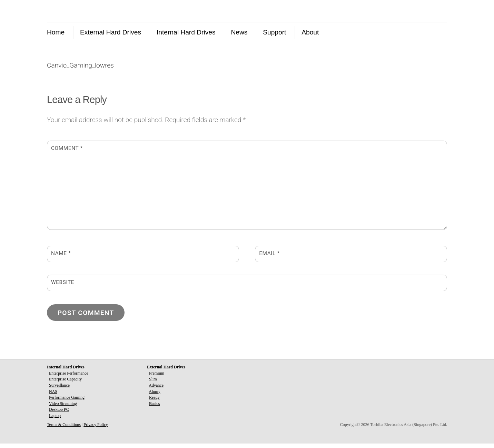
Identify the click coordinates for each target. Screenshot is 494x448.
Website (63, 287)
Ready (154, 402)
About (310, 32)
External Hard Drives (111, 32)
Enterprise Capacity (65, 384)
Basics (154, 408)
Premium (157, 378)
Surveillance (59, 390)
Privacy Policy (96, 429)
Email (269, 258)
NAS (53, 396)
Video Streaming (63, 408)
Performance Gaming (67, 402)
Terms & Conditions (64, 429)
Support (274, 32)
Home (56, 32)
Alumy (154, 396)
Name (61, 258)
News (239, 32)
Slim (153, 384)
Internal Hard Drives (186, 32)
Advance (156, 390)
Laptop (55, 420)
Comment (67, 153)
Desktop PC (59, 414)
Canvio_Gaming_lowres (80, 70)
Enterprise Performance (69, 378)
